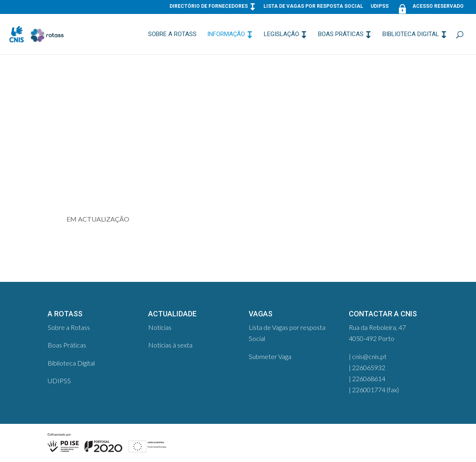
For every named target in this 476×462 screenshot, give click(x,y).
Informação (226, 34)
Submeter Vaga (270, 356)
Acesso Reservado (430, 8)
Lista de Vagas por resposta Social (313, 6)
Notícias (160, 327)
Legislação (281, 34)
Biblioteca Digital (411, 34)
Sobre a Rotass (172, 34)
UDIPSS (380, 6)
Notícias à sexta (170, 345)
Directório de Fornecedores (209, 6)
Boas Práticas (341, 34)
